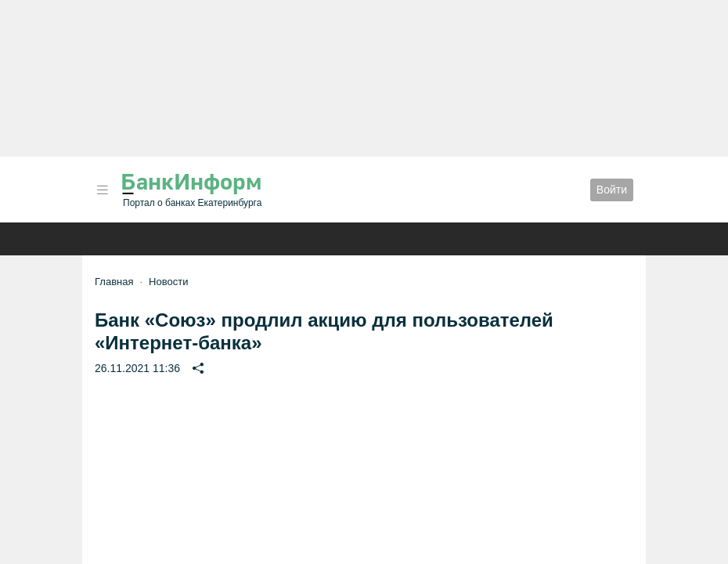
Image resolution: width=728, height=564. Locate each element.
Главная (114, 282)
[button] (103, 190)
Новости (168, 282)
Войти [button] (612, 190)
